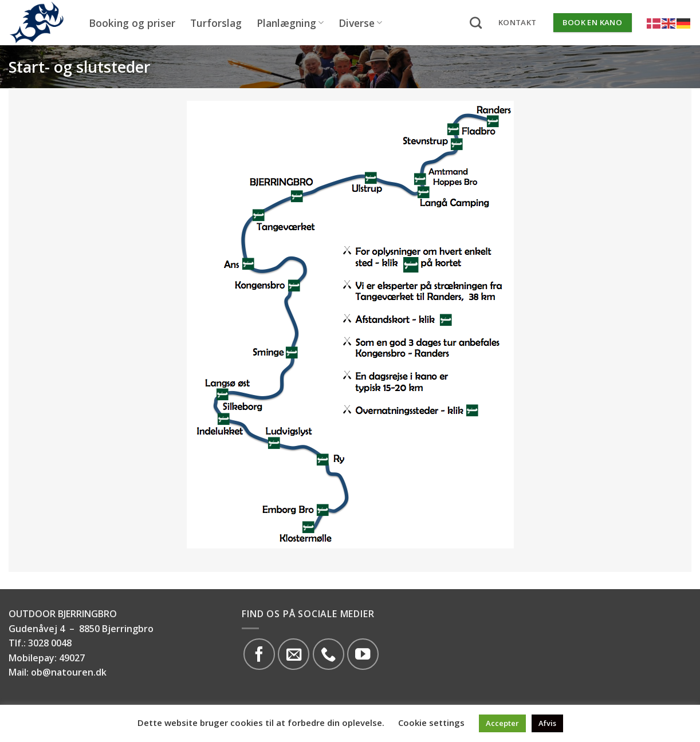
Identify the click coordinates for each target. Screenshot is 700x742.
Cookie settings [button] (431, 723)
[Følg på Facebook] (259, 654)
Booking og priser (132, 23)
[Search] (476, 23)
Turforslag (216, 23)
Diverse (360, 23)
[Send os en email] (294, 654)
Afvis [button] (547, 723)
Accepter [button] (502, 723)
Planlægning (290, 23)
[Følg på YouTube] (363, 654)
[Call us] (329, 654)
